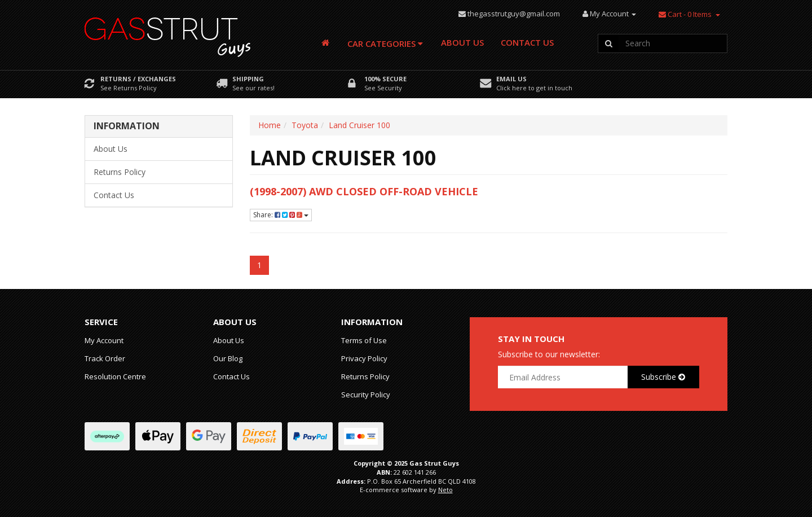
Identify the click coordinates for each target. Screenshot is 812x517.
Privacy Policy (364, 358)
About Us (462, 42)
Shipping (248, 79)
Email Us (511, 79)
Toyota (305, 125)
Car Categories (385, 43)
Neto (445, 490)
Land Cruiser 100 (359, 125)
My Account (104, 340)
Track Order (105, 358)
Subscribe (663, 377)
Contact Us (527, 42)
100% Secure (385, 79)
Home (270, 125)
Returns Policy (120, 172)
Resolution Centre (115, 376)
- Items (685, 14)
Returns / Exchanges (138, 79)
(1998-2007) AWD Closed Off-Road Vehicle (364, 191)
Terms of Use (364, 340)
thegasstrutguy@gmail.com (514, 14)
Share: (281, 215)
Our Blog (228, 358)
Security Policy (366, 395)
